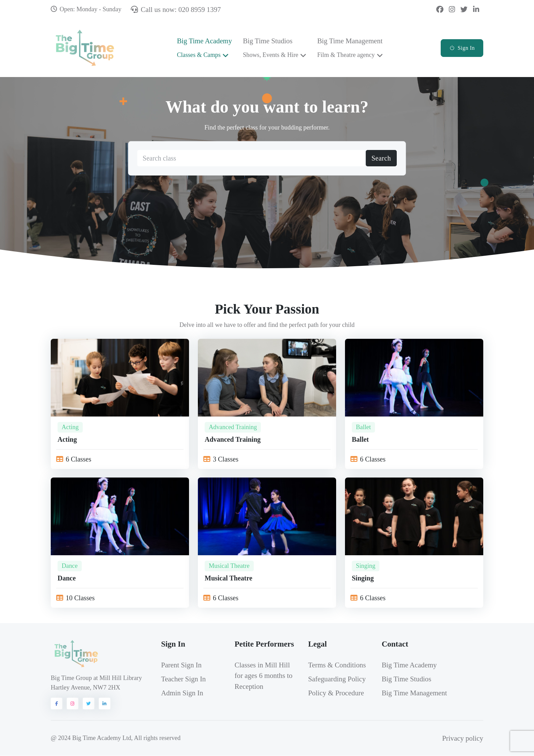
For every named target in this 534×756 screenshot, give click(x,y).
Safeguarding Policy (337, 679)
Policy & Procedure (336, 693)
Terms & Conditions (337, 665)
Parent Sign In (181, 665)
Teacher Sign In (183, 679)
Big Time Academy (204, 48)
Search (381, 159)
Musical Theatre (229, 566)
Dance (70, 566)
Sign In (462, 48)
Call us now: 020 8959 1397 (176, 9)
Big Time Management (350, 48)
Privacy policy (463, 738)
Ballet (363, 427)
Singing (366, 566)
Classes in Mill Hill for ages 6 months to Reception (264, 676)
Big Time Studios (271, 48)
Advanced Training (233, 427)
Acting (70, 427)
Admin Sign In (182, 693)
